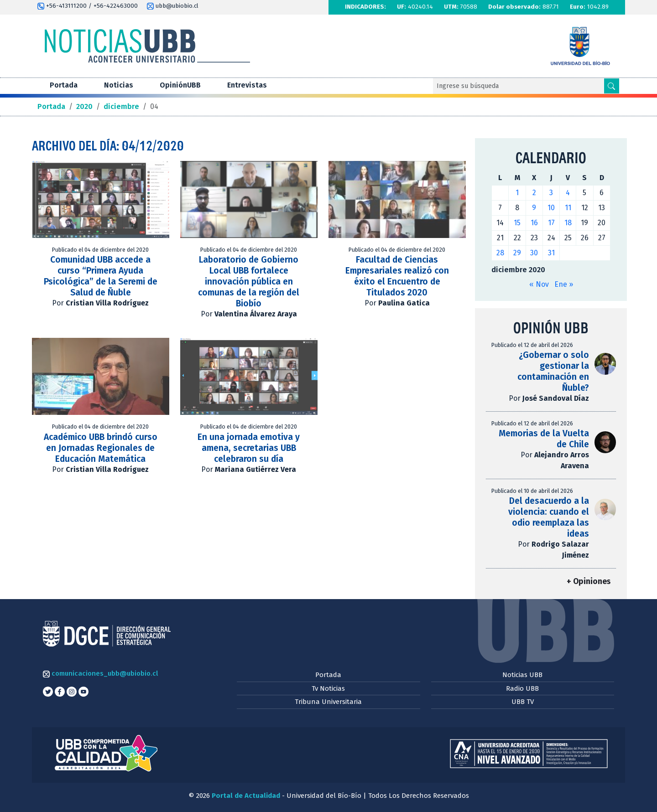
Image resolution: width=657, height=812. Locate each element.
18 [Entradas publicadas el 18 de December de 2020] (568, 223)
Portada (64, 85)
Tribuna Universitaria (328, 702)
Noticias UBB (522, 675)
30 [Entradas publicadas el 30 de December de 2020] (534, 253)
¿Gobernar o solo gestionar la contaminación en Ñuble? (553, 371)
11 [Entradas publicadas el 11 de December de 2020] (568, 208)
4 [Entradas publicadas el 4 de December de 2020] (568, 193)
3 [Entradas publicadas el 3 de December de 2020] (551, 193)
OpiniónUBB (180, 85)
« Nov (539, 284)
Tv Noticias (328, 688)
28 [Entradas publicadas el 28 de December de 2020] (500, 253)
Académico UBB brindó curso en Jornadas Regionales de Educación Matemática (101, 448)
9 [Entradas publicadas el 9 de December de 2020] (534, 208)
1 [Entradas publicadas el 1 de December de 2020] (517, 193)
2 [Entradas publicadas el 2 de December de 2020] (534, 193)
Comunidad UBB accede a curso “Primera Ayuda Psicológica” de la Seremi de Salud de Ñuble (101, 276)
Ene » (564, 284)
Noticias (119, 85)
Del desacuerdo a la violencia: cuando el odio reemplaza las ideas (549, 517)
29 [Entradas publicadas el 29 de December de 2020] (517, 253)
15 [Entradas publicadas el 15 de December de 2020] (517, 223)
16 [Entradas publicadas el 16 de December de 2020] (534, 223)
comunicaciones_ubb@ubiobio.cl (100, 673)
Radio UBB (522, 688)
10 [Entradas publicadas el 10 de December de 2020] (551, 208)
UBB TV (523, 702)
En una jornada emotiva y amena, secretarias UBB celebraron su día (249, 448)
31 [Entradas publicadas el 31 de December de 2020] (551, 253)
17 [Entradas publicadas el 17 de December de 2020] (551, 223)
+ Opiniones (589, 582)
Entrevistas (247, 85)
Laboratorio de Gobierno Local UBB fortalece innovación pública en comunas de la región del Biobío (249, 282)
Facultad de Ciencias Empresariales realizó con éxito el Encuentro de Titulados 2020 (397, 276)
